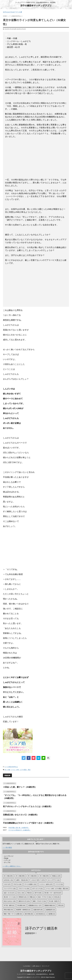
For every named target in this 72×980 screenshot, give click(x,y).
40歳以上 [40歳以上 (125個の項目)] (56, 876)
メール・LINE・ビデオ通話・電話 (21, 770)
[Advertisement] (36, 160)
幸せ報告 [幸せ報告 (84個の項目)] (21, 905)
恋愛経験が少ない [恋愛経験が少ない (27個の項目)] (35, 905)
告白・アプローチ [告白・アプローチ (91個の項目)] (45, 897)
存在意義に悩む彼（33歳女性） (19, 828)
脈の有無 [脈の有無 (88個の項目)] (29, 914)
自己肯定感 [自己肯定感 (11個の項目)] (41, 914)
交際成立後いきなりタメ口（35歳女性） (21, 815)
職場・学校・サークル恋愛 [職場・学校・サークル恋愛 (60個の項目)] (13, 914)
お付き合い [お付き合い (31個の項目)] (8, 880)
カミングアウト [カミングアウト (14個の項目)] (54, 880)
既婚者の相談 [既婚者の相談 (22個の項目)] (50, 905)
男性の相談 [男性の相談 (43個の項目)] (8, 910)
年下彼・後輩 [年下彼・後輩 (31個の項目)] (9, 905)
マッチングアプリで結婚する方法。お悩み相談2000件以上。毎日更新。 (36, 974)
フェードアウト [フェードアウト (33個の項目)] (10, 889)
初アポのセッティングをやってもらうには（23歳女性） (28, 806)
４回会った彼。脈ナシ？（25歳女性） (20, 787)
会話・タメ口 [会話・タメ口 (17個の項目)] (9, 893)
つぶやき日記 (26, 966)
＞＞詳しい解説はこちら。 (12, 866)
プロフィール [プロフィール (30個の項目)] (24, 889)
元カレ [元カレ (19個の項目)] (21, 893)
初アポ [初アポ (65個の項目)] (38, 893)
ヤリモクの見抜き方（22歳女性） (20, 830)
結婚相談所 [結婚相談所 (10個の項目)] (50, 910)
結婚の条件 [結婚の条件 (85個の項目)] (38, 910)
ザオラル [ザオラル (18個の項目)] (17, 884)
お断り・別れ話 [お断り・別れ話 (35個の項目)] (22, 880)
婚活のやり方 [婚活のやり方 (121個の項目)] (24, 901)
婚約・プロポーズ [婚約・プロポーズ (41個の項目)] (40, 901)
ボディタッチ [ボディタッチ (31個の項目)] (37, 889)
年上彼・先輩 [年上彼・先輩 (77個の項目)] (54, 901)
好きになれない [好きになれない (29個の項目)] (10, 901)
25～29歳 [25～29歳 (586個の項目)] (20, 876)
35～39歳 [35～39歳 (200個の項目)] (44, 876)
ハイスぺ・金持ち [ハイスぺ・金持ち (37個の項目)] (46, 884)
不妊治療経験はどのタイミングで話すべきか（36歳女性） (29, 823)
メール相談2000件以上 (11, 767)
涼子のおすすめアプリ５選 (12, 12)
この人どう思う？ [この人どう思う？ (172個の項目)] (38, 880)
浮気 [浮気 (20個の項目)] (61, 905)
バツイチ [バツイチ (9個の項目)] (59, 884)
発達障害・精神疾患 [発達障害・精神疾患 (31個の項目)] (23, 910)
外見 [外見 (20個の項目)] (57, 897)
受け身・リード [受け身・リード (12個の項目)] (10, 897)
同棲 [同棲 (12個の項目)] (32, 897)
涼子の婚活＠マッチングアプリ (36, 6)
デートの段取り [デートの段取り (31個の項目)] (30, 884)
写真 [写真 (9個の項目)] (29, 893)
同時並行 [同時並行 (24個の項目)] (23, 897)
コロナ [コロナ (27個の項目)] (7, 884)
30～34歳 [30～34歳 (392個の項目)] (32, 876)
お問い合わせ (36, 966)
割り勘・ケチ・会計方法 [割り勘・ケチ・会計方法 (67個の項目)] (53, 893)
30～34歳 (7, 770)
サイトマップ (46, 966)
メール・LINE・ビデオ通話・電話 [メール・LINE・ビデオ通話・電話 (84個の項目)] (57, 889)
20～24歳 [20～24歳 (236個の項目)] (8, 876)
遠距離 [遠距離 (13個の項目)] (52, 914)
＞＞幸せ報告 (7, 848)
